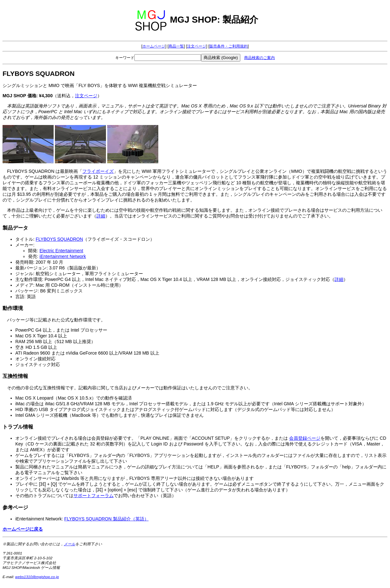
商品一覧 (176, 46)
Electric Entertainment (61, 251)
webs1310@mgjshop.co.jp (37, 577)
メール (70, 544)
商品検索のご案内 (259, 58)
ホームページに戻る (23, 529)
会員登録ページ (305, 438)
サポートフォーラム (94, 496)
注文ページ (197, 46)
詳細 (101, 216)
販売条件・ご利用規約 (229, 46)
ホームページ (154, 46)
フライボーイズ (98, 171)
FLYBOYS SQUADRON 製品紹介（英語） (106, 519)
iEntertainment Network (63, 256)
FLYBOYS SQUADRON (59, 239)
